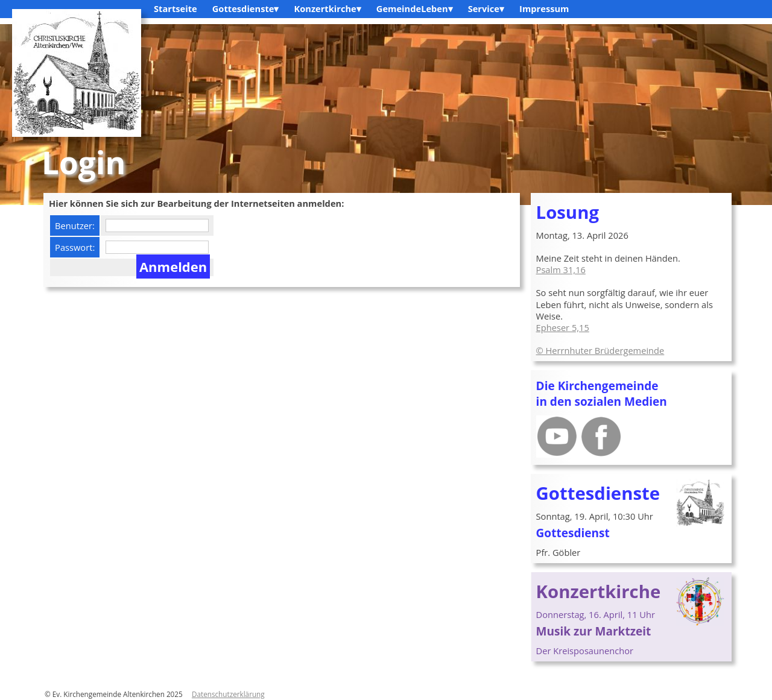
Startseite (176, 8)
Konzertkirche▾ (327, 8)
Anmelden (173, 266)
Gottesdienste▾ (246, 8)
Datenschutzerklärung (228, 694)
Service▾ (486, 8)
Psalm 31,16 (561, 270)
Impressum (544, 8)
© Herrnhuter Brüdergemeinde (600, 350)
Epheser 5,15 (563, 327)
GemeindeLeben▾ (415, 8)
